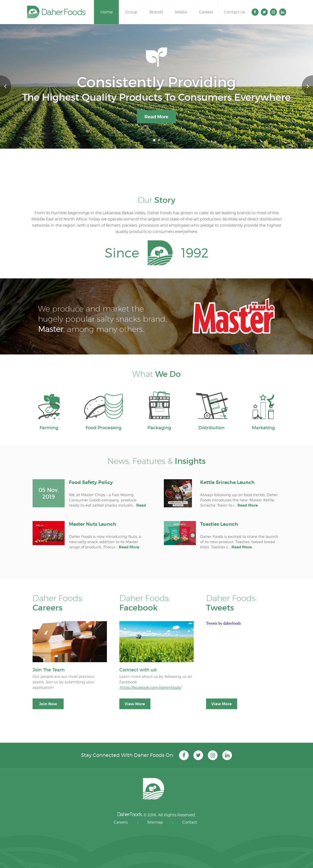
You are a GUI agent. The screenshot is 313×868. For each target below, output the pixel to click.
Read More (156, 117)
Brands (156, 12)
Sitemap (155, 822)
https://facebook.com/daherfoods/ (150, 688)
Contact (190, 822)
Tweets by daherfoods (224, 623)
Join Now (48, 704)
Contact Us (235, 12)
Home (107, 12)
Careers (206, 12)
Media (181, 12)
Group (131, 12)
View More (135, 704)
